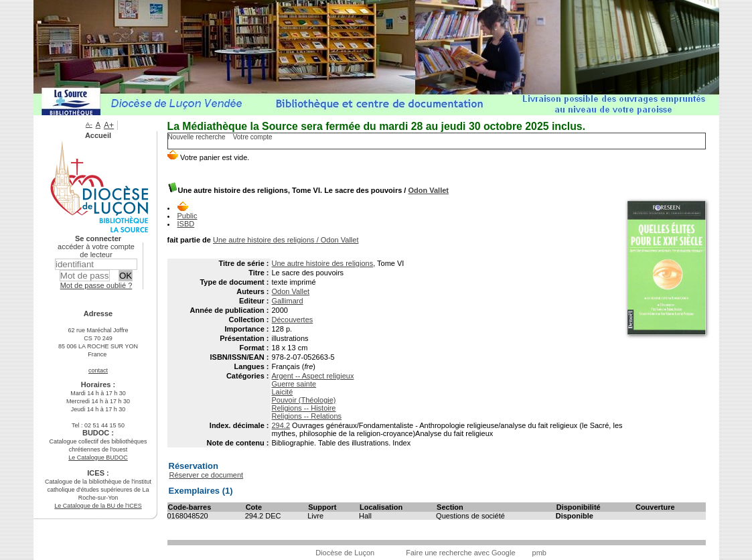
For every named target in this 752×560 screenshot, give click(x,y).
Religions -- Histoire (304, 408)
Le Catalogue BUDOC (98, 458)
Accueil (98, 135)
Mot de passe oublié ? (96, 285)
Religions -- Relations (307, 416)
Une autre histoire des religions (323, 263)
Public (187, 216)
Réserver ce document (207, 475)
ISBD (186, 224)
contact (98, 370)
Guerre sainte (294, 384)
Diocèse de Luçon (345, 553)
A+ (109, 125)
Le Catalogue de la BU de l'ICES (98, 506)
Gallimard (288, 301)
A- (89, 124)
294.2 (281, 425)
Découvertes (293, 320)
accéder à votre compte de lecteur (96, 251)
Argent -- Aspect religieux (313, 376)
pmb (539, 553)
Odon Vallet (428, 190)
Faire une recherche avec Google (460, 553)
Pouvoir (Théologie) (304, 400)
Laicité (283, 392)
